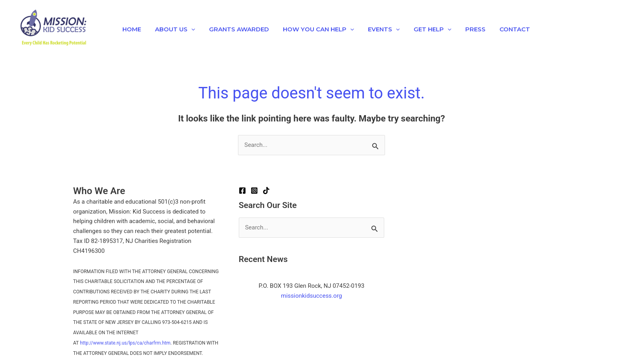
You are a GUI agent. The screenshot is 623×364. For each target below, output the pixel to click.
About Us (172, 29)
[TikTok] (266, 191)
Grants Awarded (234, 29)
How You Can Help (311, 29)
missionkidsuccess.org (311, 296)
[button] (188, 29)
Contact (500, 29)
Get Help (421, 29)
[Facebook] (242, 191)
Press (462, 29)
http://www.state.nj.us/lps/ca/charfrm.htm (125, 343)
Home (131, 29)
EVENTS (375, 29)
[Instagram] (254, 191)
